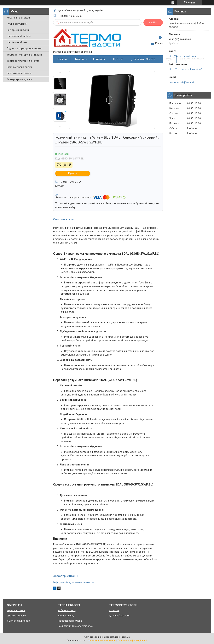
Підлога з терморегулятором (24, 48)
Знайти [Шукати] (153, 22)
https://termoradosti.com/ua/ (185, 69)
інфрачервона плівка (70, 621)
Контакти (99, 59)
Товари (79, 59)
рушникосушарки (16, 616)
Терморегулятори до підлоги (24, 55)
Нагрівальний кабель (19, 36)
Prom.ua (125, 637)
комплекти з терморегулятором (76, 626)
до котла (114, 610)
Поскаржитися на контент (102, 640)
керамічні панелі (16, 610)
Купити (73, 173)
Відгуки (168, 59)
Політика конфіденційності (132, 640)
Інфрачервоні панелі (19, 73)
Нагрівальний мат (17, 42)
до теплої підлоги (119, 616)
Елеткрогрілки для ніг (19, 79)
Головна (62, 59)
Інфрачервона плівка (19, 67)
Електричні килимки (18, 30)
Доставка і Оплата (143, 59)
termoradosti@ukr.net (181, 82)
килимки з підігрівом (18, 621)
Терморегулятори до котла (23, 61)
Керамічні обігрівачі (19, 18)
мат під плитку (66, 616)
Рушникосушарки (17, 24)
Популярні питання (192, 59)
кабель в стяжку (67, 610)
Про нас (118, 59)
